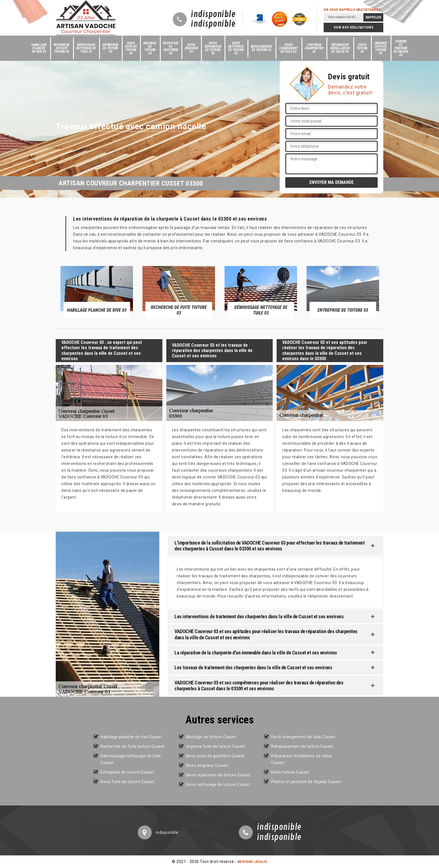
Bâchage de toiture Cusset (211, 737)
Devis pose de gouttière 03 (171, 48)
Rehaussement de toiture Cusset (302, 746)
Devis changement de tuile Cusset (303, 737)
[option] (97, 292)
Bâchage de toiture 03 (150, 48)
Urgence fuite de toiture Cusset (216, 746)
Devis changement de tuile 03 (289, 48)
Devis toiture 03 (362, 48)
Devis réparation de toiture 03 (213, 48)
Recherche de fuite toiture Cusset (133, 746)
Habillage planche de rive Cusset (131, 737)
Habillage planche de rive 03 (39, 48)
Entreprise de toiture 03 (110, 48)
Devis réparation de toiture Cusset (218, 775)
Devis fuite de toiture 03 (131, 48)
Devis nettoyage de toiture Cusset (218, 784)
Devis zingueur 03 (191, 48)
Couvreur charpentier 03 (314, 48)
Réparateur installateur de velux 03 (340, 48)
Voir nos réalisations (354, 27)
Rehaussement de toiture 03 (262, 48)
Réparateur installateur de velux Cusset (301, 759)
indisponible (213, 15)
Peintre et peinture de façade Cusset (306, 782)
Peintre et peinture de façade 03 (401, 48)
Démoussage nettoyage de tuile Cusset (131, 759)
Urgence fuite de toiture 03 (381, 48)
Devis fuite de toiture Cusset (128, 782)
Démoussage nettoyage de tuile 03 (86, 48)
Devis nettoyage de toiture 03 (236, 48)
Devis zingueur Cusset (207, 765)
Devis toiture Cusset (290, 772)
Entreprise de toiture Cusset (127, 772)
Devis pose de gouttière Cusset (215, 756)
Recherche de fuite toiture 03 (62, 48)
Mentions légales (252, 862)
